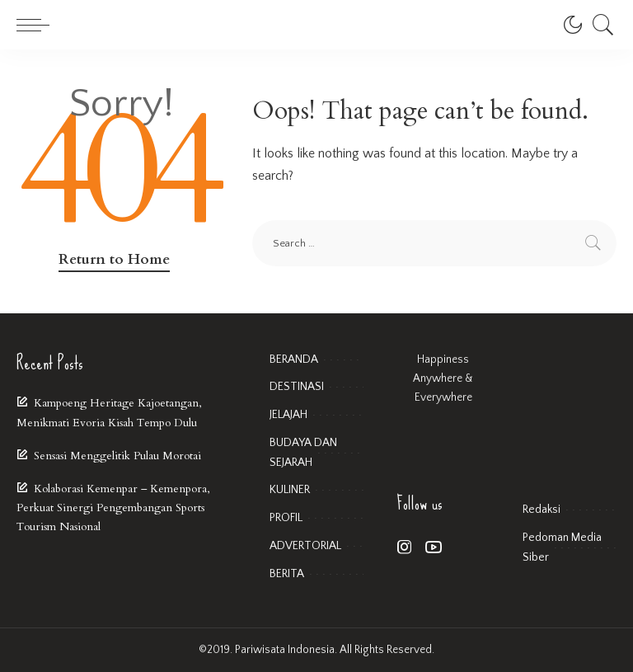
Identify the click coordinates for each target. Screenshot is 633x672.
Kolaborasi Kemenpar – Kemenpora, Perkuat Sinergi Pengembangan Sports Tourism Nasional (113, 508)
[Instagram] (405, 548)
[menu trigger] (37, 25)
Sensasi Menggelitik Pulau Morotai (117, 456)
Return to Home (114, 259)
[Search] (599, 25)
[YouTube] (434, 548)
